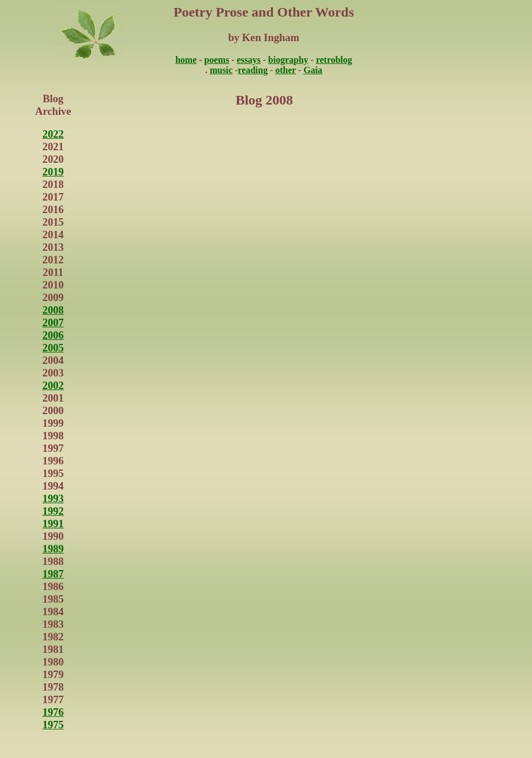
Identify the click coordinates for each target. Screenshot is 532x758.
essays (249, 60)
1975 (53, 725)
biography (288, 60)
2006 (53, 335)
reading (253, 70)
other (285, 70)
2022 (53, 134)
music (221, 70)
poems (217, 60)
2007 (53, 322)
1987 (53, 574)
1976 (53, 712)
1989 (53, 549)
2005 (53, 348)
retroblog (334, 60)
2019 (53, 172)
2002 (53, 385)
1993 (53, 498)
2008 (53, 310)
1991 (53, 524)
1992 (53, 511)
